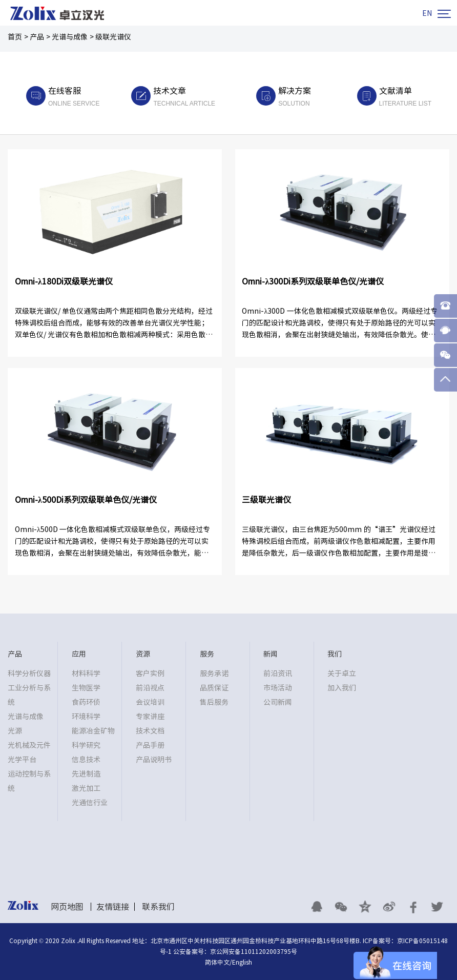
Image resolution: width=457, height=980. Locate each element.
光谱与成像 (70, 37)
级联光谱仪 (113, 37)
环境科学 (86, 717)
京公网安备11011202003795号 (254, 951)
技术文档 (150, 731)
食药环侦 (86, 702)
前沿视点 (150, 688)
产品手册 (150, 745)
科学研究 (86, 745)
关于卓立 (342, 673)
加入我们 (342, 688)
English (242, 962)
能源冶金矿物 (93, 731)
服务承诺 (214, 673)
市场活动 (278, 688)
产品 (37, 37)
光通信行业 (90, 803)
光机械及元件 (29, 745)
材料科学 (86, 673)
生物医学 (86, 688)
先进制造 (86, 774)
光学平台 (22, 760)
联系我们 (158, 907)
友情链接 (113, 907)
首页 (15, 37)
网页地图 (67, 907)
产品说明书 (154, 760)
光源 (15, 731)
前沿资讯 (278, 673)
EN (427, 13)
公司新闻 (278, 702)
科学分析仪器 (29, 673)
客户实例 (150, 673)
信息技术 (86, 760)
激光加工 (86, 788)
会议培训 (150, 702)
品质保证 (214, 688)
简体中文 (217, 962)
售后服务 (214, 702)
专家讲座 (150, 717)
